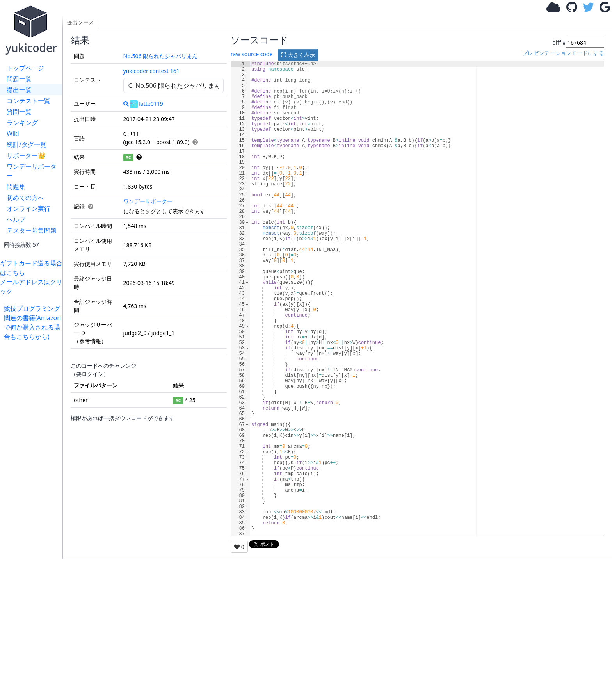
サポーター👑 (26, 155)
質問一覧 (19, 112)
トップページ (25, 68)
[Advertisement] (33, 458)
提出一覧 (19, 90)
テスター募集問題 (32, 230)
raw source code (252, 54)
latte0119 (147, 104)
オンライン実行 (28, 208)
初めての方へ (25, 198)
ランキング (22, 123)
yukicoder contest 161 (151, 71)
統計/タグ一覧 (27, 144)
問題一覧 (19, 79)
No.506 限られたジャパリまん (161, 56)
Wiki (13, 134)
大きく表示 (298, 55)
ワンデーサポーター (32, 171)
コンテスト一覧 (28, 101)
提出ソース (80, 22)
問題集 (16, 187)
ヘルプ (16, 219)
